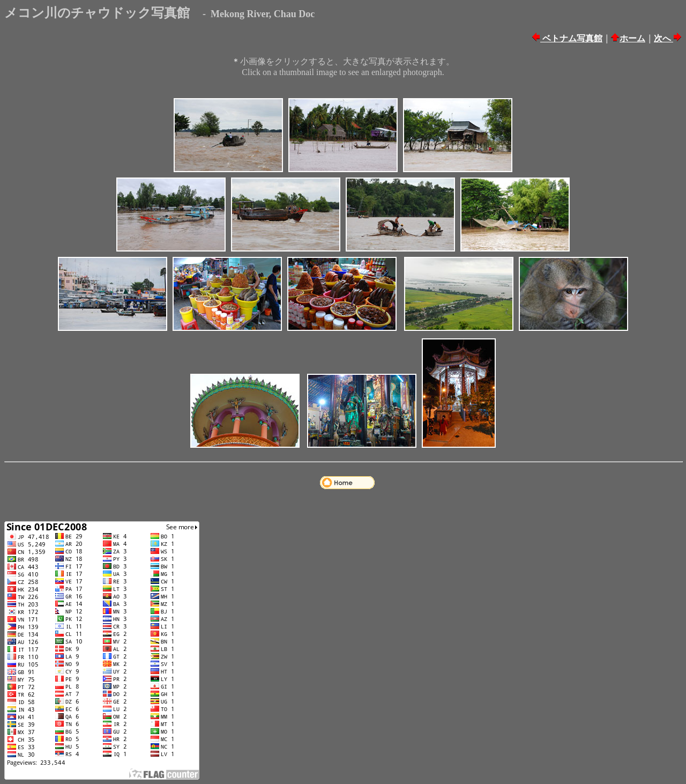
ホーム (632, 38)
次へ (663, 38)
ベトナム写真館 (571, 38)
